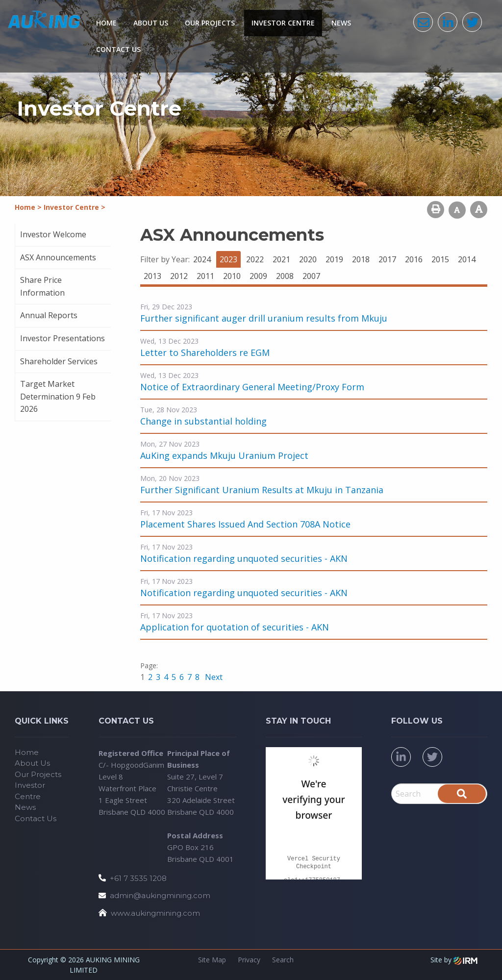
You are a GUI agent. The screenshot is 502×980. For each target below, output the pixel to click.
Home (106, 23)
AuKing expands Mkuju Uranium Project (224, 455)
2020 (308, 259)
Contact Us (118, 49)
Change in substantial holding (203, 421)
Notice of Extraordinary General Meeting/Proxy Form (252, 387)
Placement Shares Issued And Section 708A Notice (245, 524)
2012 (179, 276)
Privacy (249, 960)
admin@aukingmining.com (160, 895)
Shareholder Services (59, 361)
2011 (205, 276)
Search (283, 960)
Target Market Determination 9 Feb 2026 (58, 396)
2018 (361, 259)
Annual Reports (49, 315)
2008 (285, 276)
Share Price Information (42, 286)
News (341, 23)
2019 (334, 259)
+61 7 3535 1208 (138, 878)
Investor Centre (283, 23)
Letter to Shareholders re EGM (205, 352)
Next (213, 677)
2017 (387, 259)
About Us (151, 23)
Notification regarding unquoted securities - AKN (244, 558)
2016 (414, 259)
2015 (440, 259)
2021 (281, 259)
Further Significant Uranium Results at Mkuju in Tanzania (262, 490)
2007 (311, 276)
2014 (467, 259)
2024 (202, 259)
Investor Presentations (63, 338)
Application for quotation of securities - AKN (235, 627)
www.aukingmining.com (155, 913)
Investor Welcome (53, 234)
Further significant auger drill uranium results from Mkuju (264, 318)
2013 (152, 276)
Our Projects (210, 23)
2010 (232, 276)
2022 (255, 259)
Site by (454, 960)
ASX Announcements (58, 257)
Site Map (212, 960)
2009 (258, 276)
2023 (228, 259)
